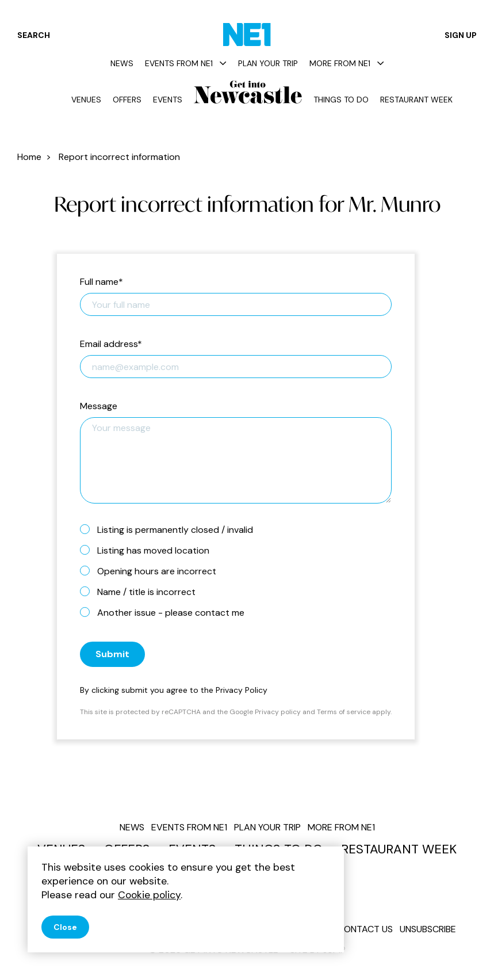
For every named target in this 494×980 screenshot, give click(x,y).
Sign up (461, 35)
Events (168, 100)
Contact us (365, 929)
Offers (127, 100)
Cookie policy (149, 895)
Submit (112, 654)
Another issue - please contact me (167, 612)
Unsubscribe (428, 929)
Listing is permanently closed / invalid (171, 529)
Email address (111, 344)
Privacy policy (278, 712)
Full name (102, 282)
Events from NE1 (186, 63)
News (122, 63)
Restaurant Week (416, 100)
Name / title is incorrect (142, 592)
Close (65, 927)
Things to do (341, 100)
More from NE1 (347, 63)
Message (99, 407)
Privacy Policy (242, 690)
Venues (86, 100)
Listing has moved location (149, 550)
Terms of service (344, 712)
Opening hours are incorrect (153, 571)
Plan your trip (268, 63)
